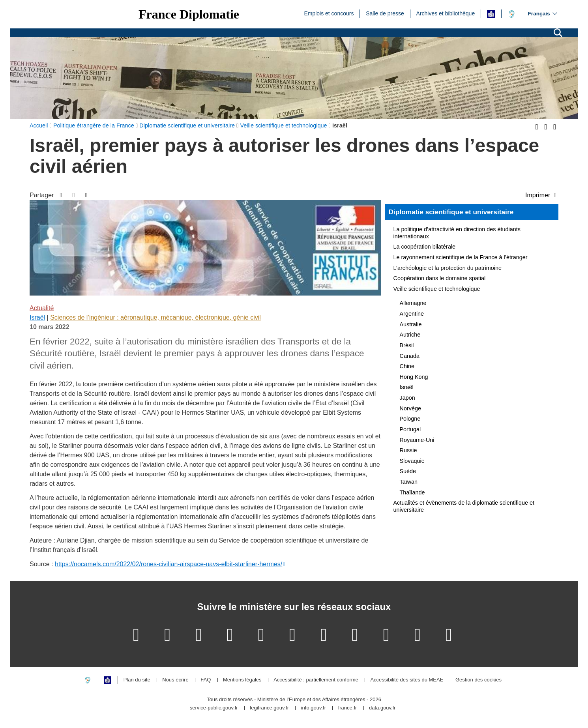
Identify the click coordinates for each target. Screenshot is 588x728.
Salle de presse (385, 13)
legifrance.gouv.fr (269, 708)
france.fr (348, 708)
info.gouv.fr (314, 708)
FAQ (206, 680)
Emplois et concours (329, 13)
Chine (407, 366)
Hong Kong (414, 377)
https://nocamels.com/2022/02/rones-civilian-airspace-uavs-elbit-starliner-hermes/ (169, 564)
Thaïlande (412, 492)
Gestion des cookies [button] (478, 680)
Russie (408, 450)
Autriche (410, 335)
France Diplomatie (189, 14)
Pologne (410, 419)
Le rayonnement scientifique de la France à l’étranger (461, 257)
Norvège (410, 408)
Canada (410, 356)
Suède (408, 471)
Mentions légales (242, 680)
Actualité (42, 308)
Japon (407, 398)
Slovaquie (412, 461)
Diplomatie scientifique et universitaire (451, 212)
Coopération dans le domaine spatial (440, 278)
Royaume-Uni (417, 440)
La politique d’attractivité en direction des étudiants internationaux (457, 233)
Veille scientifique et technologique (437, 289)
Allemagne (413, 303)
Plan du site (137, 680)
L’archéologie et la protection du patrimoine (448, 268)
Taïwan (409, 482)
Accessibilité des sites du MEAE (407, 680)
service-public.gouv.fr (214, 708)
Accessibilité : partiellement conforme (316, 680)
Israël (37, 317)
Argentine (412, 314)
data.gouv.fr (382, 708)
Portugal (410, 429)
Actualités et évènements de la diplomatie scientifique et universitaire (464, 506)
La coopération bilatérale (425, 247)
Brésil (407, 345)
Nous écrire (175, 680)
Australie (411, 324)
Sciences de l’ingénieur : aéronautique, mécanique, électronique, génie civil (155, 317)
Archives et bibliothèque (446, 13)
